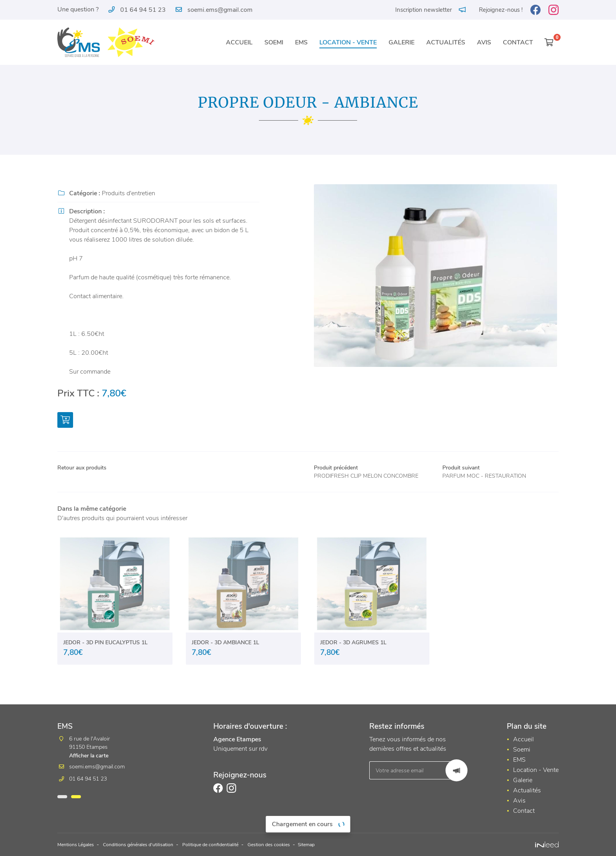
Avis (484, 42)
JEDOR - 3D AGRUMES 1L (353, 654)
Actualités (446, 42)
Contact (518, 42)
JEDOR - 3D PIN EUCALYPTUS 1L (105, 654)
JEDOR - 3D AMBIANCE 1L (225, 654)
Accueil (239, 42)
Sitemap (340, 845)
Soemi (274, 42)
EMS (301, 42)
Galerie (401, 42)
